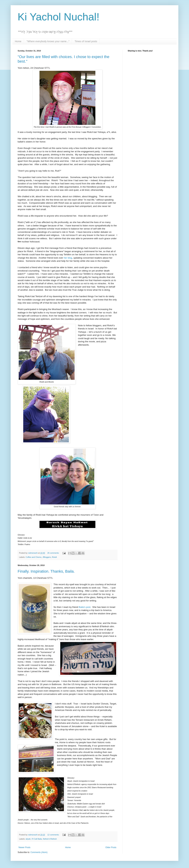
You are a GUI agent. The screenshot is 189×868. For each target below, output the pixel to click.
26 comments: (54, 553)
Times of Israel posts (86, 41)
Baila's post (85, 607)
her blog (68, 258)
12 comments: (54, 835)
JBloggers (47, 557)
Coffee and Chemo (34, 557)
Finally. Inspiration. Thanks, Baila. (46, 571)
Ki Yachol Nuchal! (59, 17)
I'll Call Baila (37, 839)
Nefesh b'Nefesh (50, 839)
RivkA (54, 557)
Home (18, 41)
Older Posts (111, 847)
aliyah (28, 839)
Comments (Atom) (39, 852)
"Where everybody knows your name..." (48, 41)
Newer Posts (24, 847)
